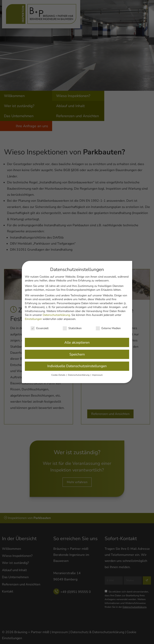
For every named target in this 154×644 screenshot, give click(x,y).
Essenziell (40, 324)
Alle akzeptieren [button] (77, 338)
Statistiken (72, 324)
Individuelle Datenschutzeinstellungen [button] (77, 362)
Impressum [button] (97, 371)
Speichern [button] (77, 350)
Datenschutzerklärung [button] (79, 371)
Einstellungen (33, 315)
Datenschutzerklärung (56, 311)
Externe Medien (108, 324)
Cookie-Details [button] (59, 371)
